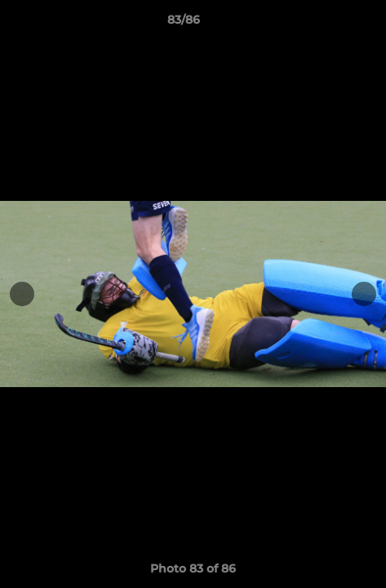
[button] (327, 24)
